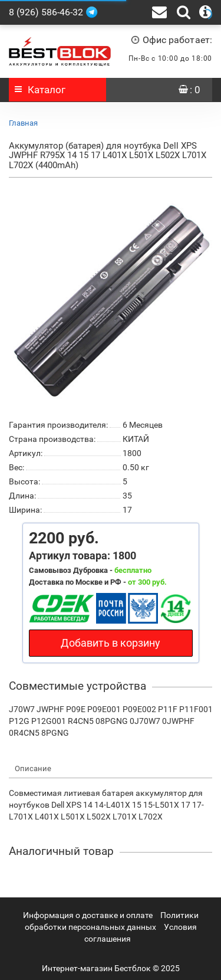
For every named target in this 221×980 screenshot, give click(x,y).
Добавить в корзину (111, 643)
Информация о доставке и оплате (88, 915)
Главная (23, 123)
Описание (33, 768)
